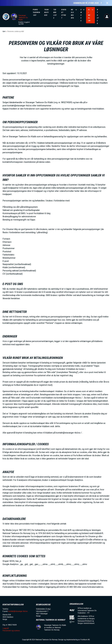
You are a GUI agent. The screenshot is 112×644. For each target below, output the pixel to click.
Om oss (81, 15)
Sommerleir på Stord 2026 (86, 3)
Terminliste (55, 14)
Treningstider (47, 12)
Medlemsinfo (72, 14)
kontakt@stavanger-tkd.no (18, 611)
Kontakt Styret (64, 14)
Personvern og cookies (11, 631)
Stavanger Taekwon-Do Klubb (23, 18)
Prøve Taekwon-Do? (36, 12)
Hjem (4, 31)
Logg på (107, 17)
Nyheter (98, 17)
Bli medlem (89, 15)
